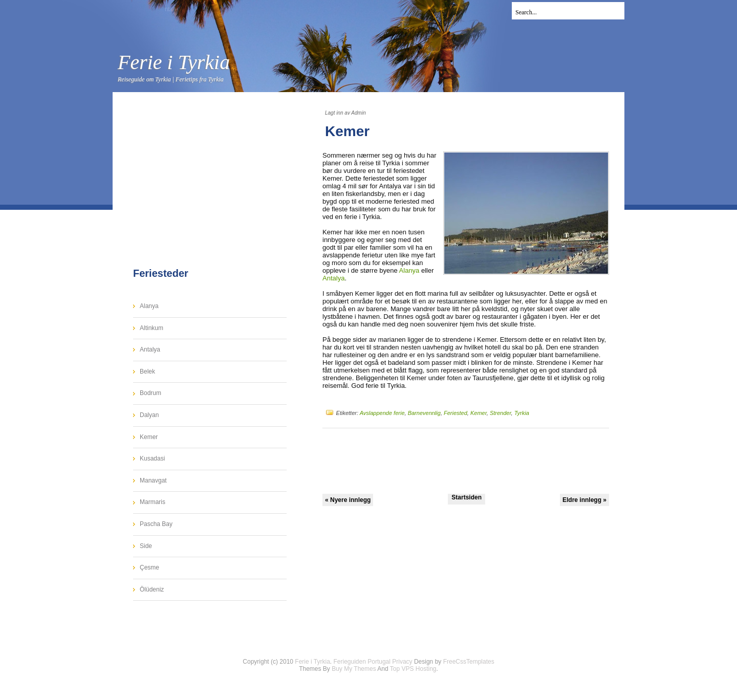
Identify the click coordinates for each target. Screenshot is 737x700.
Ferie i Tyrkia (174, 62)
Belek (147, 371)
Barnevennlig (424, 413)
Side (146, 546)
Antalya (333, 278)
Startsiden (467, 497)
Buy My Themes (354, 669)
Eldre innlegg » (584, 500)
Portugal (379, 662)
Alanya (409, 270)
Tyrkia (522, 413)
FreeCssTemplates (469, 662)
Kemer (347, 131)
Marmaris (153, 502)
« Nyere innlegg (348, 500)
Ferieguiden (350, 662)
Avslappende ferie (382, 413)
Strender (501, 413)
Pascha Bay (156, 524)
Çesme (149, 567)
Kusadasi (152, 458)
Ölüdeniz (152, 589)
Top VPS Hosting (413, 669)
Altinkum (151, 328)
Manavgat (153, 480)
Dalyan (149, 415)
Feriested (456, 413)
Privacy (402, 662)
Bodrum (150, 393)
